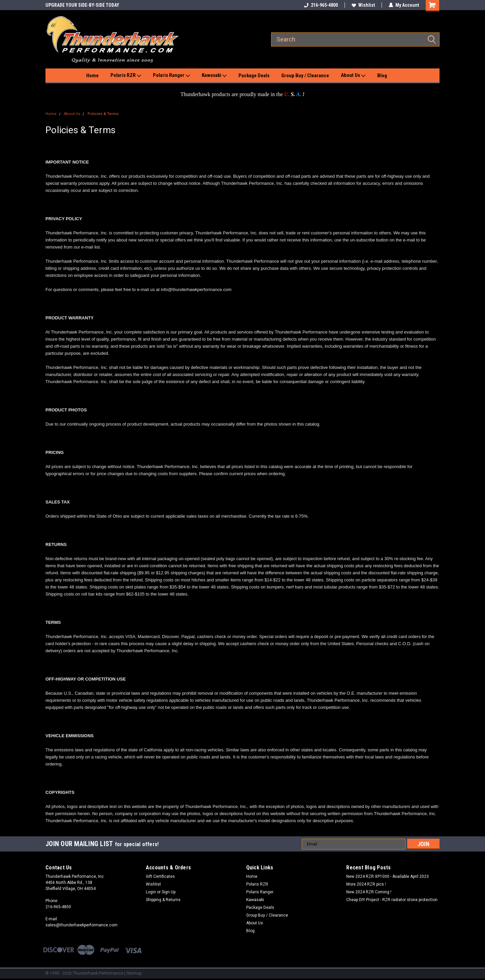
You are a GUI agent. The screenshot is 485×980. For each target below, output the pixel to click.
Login (151, 892)
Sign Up (169, 892)
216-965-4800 (321, 5)
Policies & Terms (103, 114)
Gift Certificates (160, 876)
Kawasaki (214, 76)
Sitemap (134, 973)
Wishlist (363, 5)
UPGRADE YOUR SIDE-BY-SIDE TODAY (82, 5)
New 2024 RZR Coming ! (369, 892)
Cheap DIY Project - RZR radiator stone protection (392, 900)
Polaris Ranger (171, 76)
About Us (353, 76)
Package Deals (254, 76)
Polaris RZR (126, 76)
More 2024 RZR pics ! (366, 884)
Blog (382, 76)
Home (92, 76)
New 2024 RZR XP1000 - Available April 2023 (387, 876)
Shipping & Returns (163, 900)
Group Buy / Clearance (305, 76)
